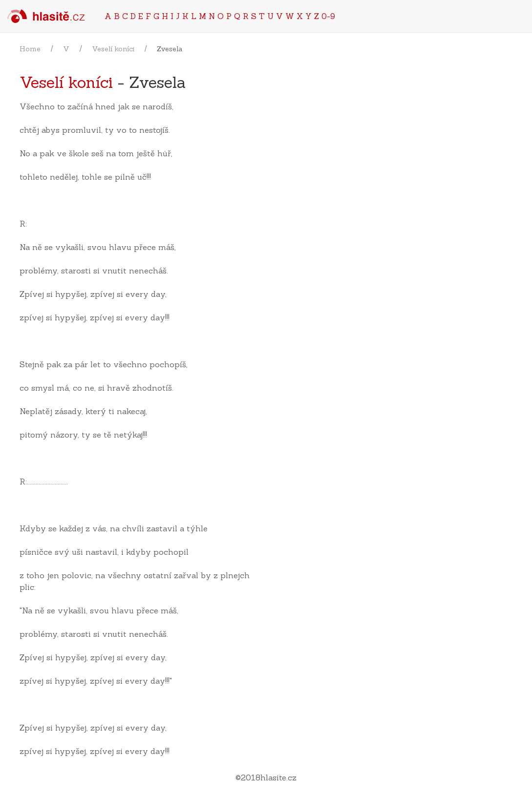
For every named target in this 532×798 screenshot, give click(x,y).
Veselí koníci (113, 49)
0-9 (328, 16)
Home (30, 49)
